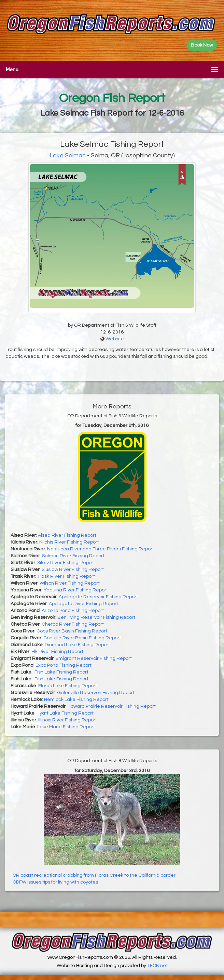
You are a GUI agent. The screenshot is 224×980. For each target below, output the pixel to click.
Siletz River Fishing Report (66, 563)
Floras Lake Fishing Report (68, 686)
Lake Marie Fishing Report (66, 727)
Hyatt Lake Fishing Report (65, 713)
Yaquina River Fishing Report (76, 590)
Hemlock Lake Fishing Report (76, 700)
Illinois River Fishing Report (68, 720)
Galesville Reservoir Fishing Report (96, 693)
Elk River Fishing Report (57, 652)
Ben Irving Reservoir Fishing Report (96, 617)
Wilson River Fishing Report (70, 583)
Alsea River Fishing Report (67, 535)
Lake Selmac (68, 155)
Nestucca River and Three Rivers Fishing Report (101, 549)
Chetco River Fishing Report (73, 624)
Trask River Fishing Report (66, 576)
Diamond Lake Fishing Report (77, 645)
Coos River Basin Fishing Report (72, 631)
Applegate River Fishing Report (83, 604)
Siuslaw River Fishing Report (73, 570)
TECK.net (157, 966)
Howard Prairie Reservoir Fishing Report (112, 706)
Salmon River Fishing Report (73, 556)
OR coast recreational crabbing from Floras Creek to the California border (94, 875)
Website (115, 339)
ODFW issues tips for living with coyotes (55, 882)
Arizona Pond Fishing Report (73, 611)
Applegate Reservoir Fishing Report (98, 597)
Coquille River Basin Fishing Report (82, 638)
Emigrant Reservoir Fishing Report (94, 658)
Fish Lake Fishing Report (61, 672)
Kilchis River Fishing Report (69, 542)
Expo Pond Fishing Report (64, 665)
